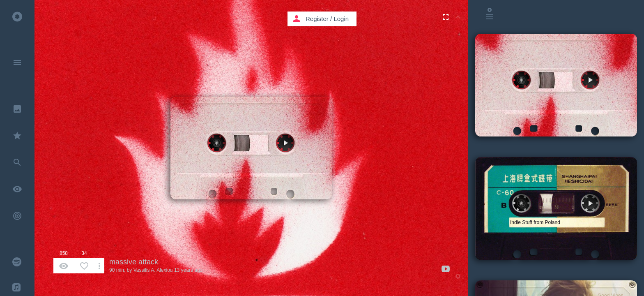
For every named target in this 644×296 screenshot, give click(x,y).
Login (341, 19)
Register (317, 19)
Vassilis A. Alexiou (153, 270)
